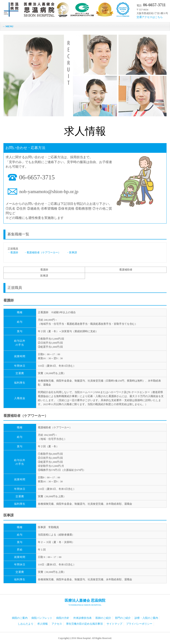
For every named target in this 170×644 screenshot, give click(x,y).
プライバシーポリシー (139, 624)
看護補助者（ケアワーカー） (26, 416)
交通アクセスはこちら (150, 17)
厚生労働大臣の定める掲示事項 (84, 624)
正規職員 (15, 288)
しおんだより (26, 624)
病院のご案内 (20, 618)
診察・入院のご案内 (146, 618)
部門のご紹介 (123, 618)
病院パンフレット (42, 618)
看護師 (44, 270)
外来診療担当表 (82, 618)
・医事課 (69, 252)
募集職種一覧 (18, 234)
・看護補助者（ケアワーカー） (40, 252)
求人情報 (42, 624)
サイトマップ (114, 624)
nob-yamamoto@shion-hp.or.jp (49, 191)
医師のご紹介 (103, 618)
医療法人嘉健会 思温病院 (85, 602)
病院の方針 (63, 618)
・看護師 (13, 252)
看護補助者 (126, 270)
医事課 (44, 276)
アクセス (57, 624)
